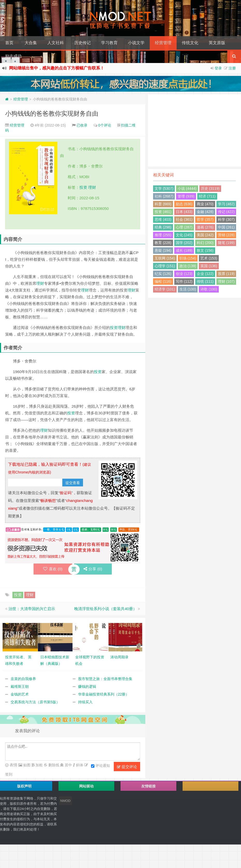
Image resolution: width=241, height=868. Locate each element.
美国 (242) (205, 235)
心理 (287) (184, 227)
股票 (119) (226, 274)
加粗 (39, 765)
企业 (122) (205, 274)
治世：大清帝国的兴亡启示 (32, 609)
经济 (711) (207, 196)
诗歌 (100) (209, 289)
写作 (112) (184, 281)
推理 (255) (163, 235)
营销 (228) (226, 235)
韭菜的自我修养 (23, 679)
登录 (218, 68)
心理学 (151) (165, 266)
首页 (9, 43)
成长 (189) (184, 250)
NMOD (65, 801)
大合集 (31, 43)
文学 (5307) (164, 188)
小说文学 (136, 43)
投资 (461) (163, 212)
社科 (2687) (164, 196)
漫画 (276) (205, 227)
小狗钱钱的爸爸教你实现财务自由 (52, 113)
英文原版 (217, 43)
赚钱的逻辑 (87, 686)
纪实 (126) (163, 274)
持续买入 (85, 702)
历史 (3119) (210, 188)
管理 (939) (186, 196)
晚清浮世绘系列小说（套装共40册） (106, 609)
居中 (68, 765)
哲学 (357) (205, 219)
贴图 (26, 765)
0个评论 (105, 125)
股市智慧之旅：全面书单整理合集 (105, 679)
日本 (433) (184, 212)
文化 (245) (184, 235)
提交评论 (127, 767)
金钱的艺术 (20, 694)
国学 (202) (184, 243)
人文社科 (56, 43)
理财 (92, 187)
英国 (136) (209, 266)
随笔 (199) (226, 243)
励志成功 (13, 56)
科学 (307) (226, 219)
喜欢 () (52, 569)
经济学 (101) (165, 289)
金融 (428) (205, 212)
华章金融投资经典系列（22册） (104, 694)
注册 (232, 68)
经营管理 (163, 43)
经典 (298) (163, 227)
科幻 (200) (205, 243)
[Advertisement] (194, 130)
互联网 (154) (165, 258)
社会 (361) (184, 219)
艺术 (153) (209, 258)
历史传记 (82, 43)
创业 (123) (184, 274)
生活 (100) (188, 289)
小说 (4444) (187, 188)
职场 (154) (188, 258)
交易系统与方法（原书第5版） (35, 702)
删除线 (53, 765)
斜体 (79, 765)
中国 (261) (226, 227)
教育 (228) (163, 243)
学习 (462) (226, 204)
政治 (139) (188, 266)
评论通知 (100, 766)
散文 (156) (205, 250)
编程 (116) (163, 281)
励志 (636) (184, 204)
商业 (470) (205, 204)
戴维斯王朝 (20, 686)
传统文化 (190, 43)
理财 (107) (226, 281)
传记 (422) (226, 212)
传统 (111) (205, 281)
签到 (9, 774)
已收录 (82, 125)
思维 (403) (163, 219)
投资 (83, 187)
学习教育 (109, 43)
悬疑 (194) (163, 250)
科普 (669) (163, 204)
